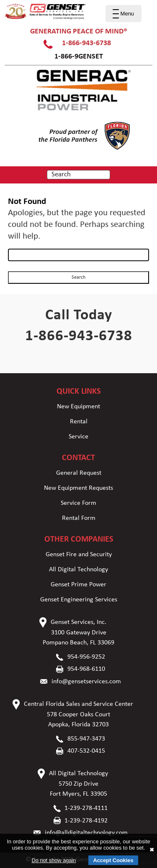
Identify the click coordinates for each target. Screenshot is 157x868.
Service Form (78, 503)
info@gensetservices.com (86, 682)
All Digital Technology (78, 570)
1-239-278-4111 (86, 808)
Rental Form (79, 518)
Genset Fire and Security (79, 555)
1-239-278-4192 (86, 821)
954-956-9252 (86, 657)
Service (78, 437)
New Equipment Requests (78, 488)
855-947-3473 (86, 739)
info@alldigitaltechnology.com (86, 833)
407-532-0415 (86, 751)
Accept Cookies (113, 860)
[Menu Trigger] (124, 14)
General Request (79, 473)
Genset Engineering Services (79, 600)
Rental (79, 422)
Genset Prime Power (78, 585)
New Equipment (78, 407)
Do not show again (54, 860)
